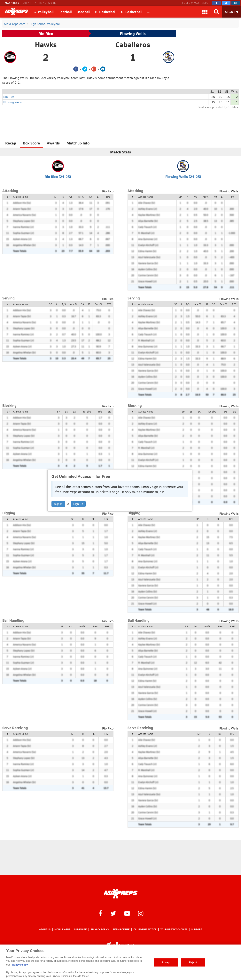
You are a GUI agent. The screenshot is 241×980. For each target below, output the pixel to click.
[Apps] (205, 12)
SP (56, 197)
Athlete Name (20, 197)
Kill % (81, 197)
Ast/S (82, 626)
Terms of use (121, 929)
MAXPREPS (12, 3)
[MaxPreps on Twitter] (226, 3)
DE (93, 519)
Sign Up (78, 504)
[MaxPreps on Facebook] (217, 3)
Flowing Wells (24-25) (183, 177)
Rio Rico (46, 34)
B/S (100, 412)
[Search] (216, 12)
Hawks (46, 44)
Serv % (99, 304)
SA (83, 304)
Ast (71, 626)
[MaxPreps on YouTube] (127, 913)
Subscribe (80, 929)
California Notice (145, 929)
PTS (109, 304)
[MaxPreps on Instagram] (236, 3)
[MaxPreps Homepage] (121, 894)
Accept (166, 962)
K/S (71, 197)
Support (197, 929)
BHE (107, 626)
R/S (106, 734)
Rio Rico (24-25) (58, 177)
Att (91, 197)
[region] (120, 962)
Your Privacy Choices (174, 929)
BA (74, 412)
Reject (193, 962)
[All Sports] (149, 12)
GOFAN (27, 3)
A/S (64, 304)
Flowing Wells (133, 34)
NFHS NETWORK (45, 3)
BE (109, 412)
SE (89, 304)
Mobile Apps (62, 929)
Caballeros (133, 44)
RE (93, 734)
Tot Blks (87, 412)
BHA (95, 626)
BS (66, 412)
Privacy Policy (100, 929)
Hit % (107, 197)
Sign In (58, 504)
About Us (45, 929)
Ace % (74, 304)
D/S (106, 519)
